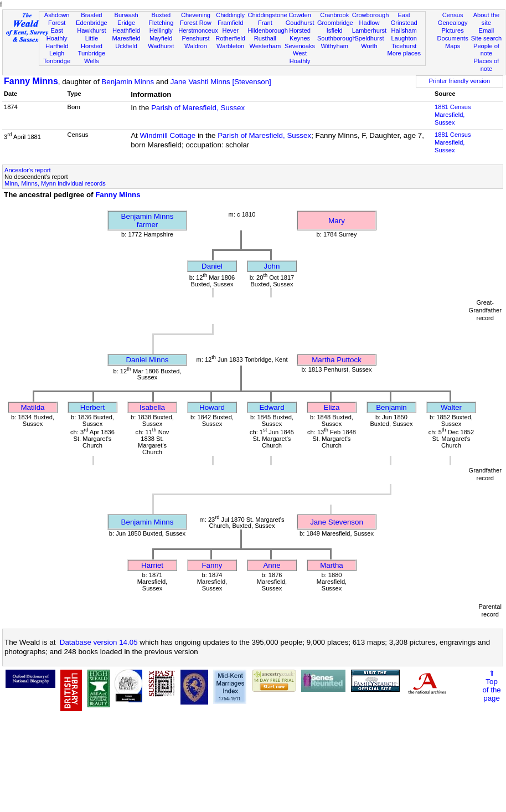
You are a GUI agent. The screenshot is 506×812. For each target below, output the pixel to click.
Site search (487, 38)
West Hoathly (300, 57)
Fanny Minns (31, 81)
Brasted (91, 15)
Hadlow (369, 23)
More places (404, 53)
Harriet (152, 565)
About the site (487, 19)
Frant (265, 23)
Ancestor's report (28, 170)
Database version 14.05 (99, 642)
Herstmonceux (198, 30)
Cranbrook (334, 15)
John (272, 266)
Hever (230, 30)
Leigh (57, 53)
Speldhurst (369, 38)
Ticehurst (404, 46)
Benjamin (391, 407)
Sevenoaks (300, 46)
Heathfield (126, 30)
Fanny (212, 565)
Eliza (332, 407)
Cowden (300, 15)
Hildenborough (268, 30)
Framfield (230, 23)
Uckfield (126, 46)
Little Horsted (92, 42)
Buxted (161, 15)
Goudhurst (300, 23)
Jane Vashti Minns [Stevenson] (221, 82)
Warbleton (230, 46)
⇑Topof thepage (491, 686)
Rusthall (265, 38)
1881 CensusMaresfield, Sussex (453, 115)
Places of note (487, 65)
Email (487, 30)
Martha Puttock (337, 360)
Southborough (337, 38)
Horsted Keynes (300, 34)
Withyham (335, 46)
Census (453, 15)
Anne (272, 565)
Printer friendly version (460, 81)
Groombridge (335, 23)
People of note (486, 50)
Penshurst (195, 38)
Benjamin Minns (128, 82)
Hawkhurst (91, 30)
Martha (331, 565)
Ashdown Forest (57, 19)
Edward (272, 407)
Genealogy (453, 23)
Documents (453, 38)
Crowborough (371, 15)
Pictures (453, 30)
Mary (337, 221)
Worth (369, 46)
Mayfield (161, 38)
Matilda (33, 407)
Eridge (126, 23)
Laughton (404, 38)
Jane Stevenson (337, 522)
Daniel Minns (147, 360)
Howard (212, 407)
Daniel (212, 266)
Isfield (335, 30)
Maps (453, 46)
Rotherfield (230, 38)
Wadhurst (161, 46)
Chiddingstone (268, 15)
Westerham (265, 46)
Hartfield (57, 46)
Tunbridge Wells (92, 57)
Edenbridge (92, 23)
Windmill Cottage (167, 135)
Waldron (196, 46)
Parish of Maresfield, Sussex (198, 108)
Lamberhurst (369, 30)
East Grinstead (404, 19)
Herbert (92, 407)
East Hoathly (57, 34)
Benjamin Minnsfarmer (148, 220)
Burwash (126, 15)
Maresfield (126, 38)
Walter (451, 407)
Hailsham (404, 30)
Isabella (152, 407)
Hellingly (161, 30)
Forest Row (196, 23)
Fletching (161, 23)
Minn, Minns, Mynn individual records (55, 183)
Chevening (196, 15)
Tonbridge (57, 61)
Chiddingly (230, 15)
